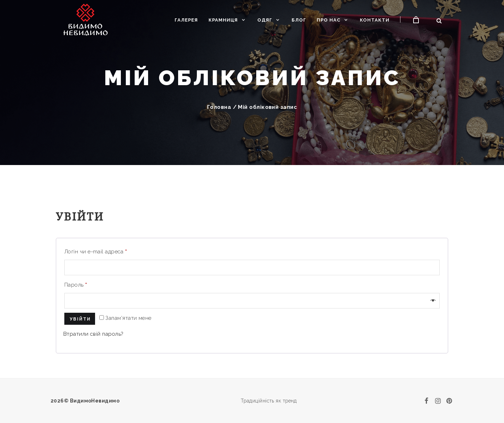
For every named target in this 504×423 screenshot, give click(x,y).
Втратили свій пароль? (93, 334)
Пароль (76, 285)
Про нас (329, 20)
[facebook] (427, 401)
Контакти (375, 20)
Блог (299, 20)
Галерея (186, 20)
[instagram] (438, 401)
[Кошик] (416, 20)
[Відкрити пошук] (439, 21)
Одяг (265, 20)
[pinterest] (449, 401)
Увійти (80, 319)
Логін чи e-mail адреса (96, 252)
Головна (219, 107)
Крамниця (223, 20)
